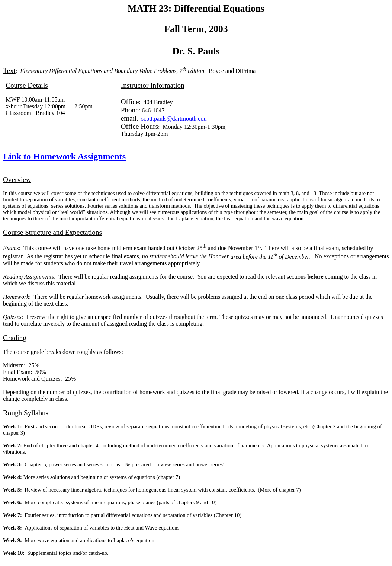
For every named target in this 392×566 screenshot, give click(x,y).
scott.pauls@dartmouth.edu (174, 119)
